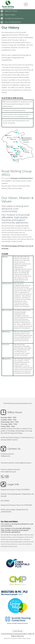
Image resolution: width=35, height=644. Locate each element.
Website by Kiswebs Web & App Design (18, 638)
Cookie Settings (18, 631)
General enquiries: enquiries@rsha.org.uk (16, 463)
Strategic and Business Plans (22, 178)
